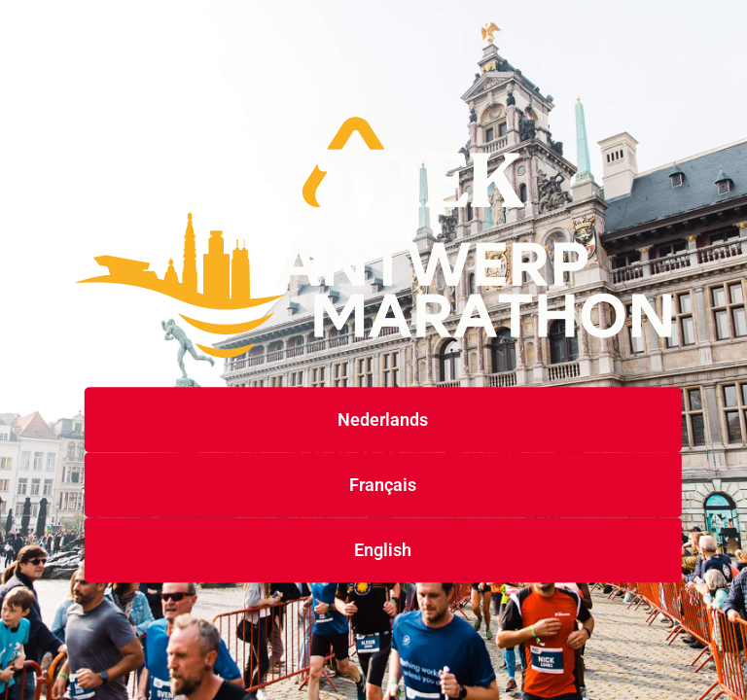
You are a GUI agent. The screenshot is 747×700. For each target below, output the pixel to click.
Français (383, 486)
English (383, 551)
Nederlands (383, 420)
